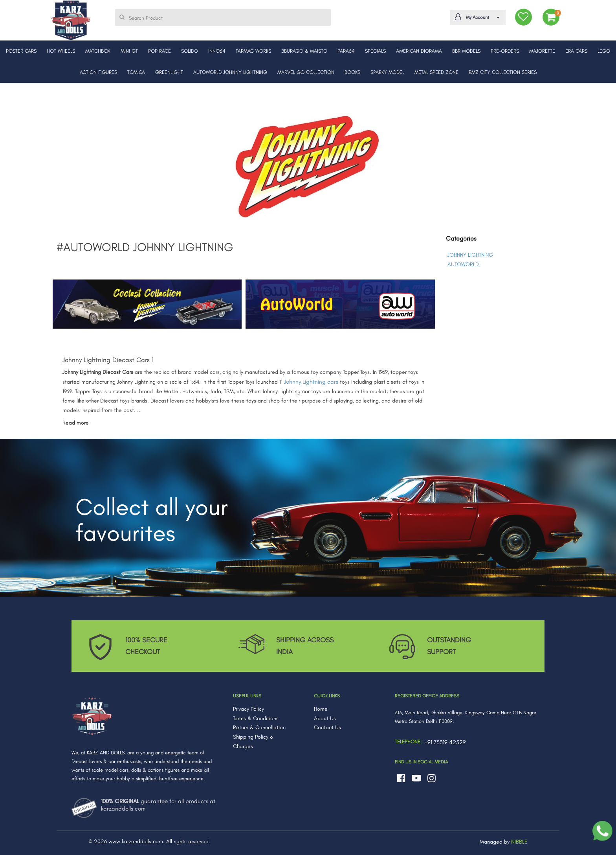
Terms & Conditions (256, 718)
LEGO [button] (604, 51)
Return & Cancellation (259, 727)
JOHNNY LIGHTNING (470, 255)
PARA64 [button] (346, 51)
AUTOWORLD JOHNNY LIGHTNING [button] (230, 72)
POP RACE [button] (159, 51)
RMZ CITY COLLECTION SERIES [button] (503, 72)
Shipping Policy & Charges (253, 742)
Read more (76, 423)
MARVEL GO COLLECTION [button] (306, 72)
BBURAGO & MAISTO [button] (304, 51)
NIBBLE (519, 842)
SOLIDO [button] (190, 51)
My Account (476, 17)
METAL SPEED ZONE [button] (436, 72)
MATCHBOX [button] (98, 51)
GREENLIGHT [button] (169, 72)
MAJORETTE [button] (542, 51)
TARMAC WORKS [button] (253, 51)
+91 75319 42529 (445, 742)
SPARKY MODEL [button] (387, 72)
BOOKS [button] (352, 72)
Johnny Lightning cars (311, 382)
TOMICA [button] (136, 72)
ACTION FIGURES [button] (98, 72)
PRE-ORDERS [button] (505, 51)
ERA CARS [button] (576, 51)
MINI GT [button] (129, 51)
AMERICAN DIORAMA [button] (419, 51)
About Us (325, 718)
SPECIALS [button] (375, 51)
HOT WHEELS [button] (61, 51)
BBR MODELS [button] (466, 51)
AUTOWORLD (463, 264)
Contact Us (327, 727)
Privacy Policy (248, 709)
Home (321, 709)
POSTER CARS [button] (21, 51)
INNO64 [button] (217, 51)
